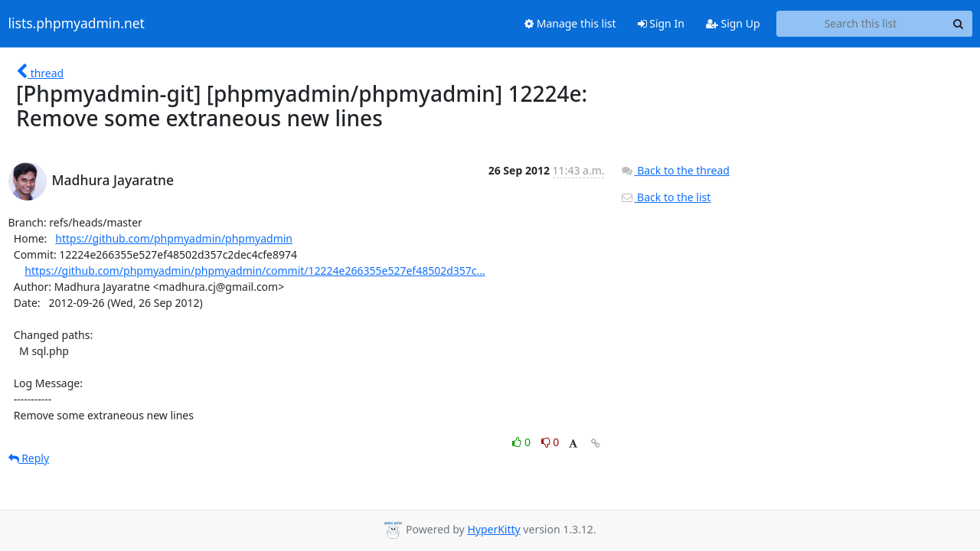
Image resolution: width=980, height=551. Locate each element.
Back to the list (665, 197)
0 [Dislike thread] (550, 442)
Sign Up (733, 23)
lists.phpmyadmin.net (77, 24)
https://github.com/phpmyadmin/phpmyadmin (174, 238)
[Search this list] (861, 24)
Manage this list (570, 23)
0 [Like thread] (523, 442)
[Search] (959, 24)
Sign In (661, 23)
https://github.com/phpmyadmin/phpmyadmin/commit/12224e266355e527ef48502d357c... (255, 271)
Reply (29, 458)
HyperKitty (493, 529)
